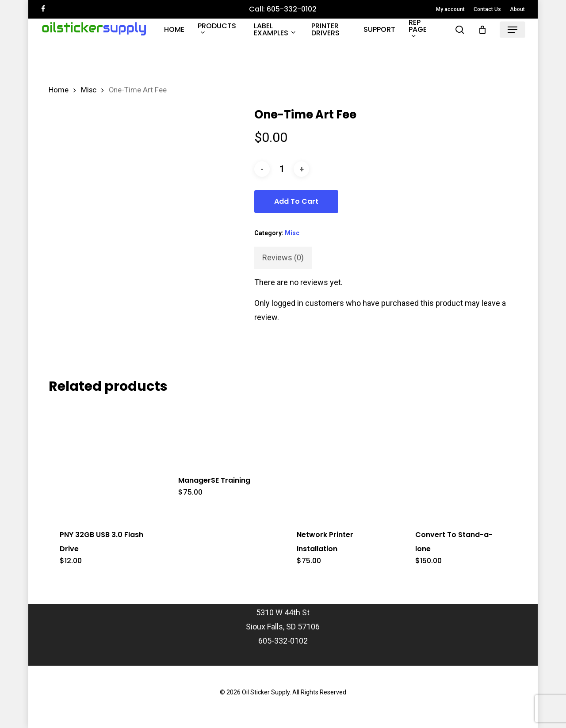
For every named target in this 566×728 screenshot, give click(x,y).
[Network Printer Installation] (342, 460)
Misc (89, 90)
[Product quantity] (282, 169)
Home (59, 90)
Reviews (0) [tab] (283, 257)
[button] (512, 30)
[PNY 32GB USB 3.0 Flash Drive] (105, 460)
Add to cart (296, 201)
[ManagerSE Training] (223, 433)
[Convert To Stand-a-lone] (460, 460)
